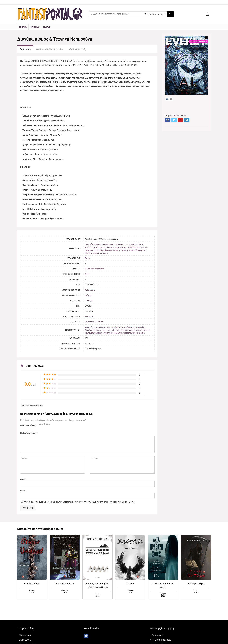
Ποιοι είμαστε (26, 635)
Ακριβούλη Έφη (92, 327)
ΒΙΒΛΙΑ (23, 27)
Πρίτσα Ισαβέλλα (121, 330)
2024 (87, 274)
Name (24, 479)
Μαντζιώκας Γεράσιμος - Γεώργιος (100, 247)
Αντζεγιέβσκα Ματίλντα (109, 327)
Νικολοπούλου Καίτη (94, 322)
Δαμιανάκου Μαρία (93, 244)
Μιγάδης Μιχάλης (120, 250)
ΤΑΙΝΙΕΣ (35, 27)
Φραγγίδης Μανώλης (113, 333)
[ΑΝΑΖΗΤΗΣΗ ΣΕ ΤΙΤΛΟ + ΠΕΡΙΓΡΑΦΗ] (170, 14)
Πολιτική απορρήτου (162, 640)
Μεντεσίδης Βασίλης (103, 250)
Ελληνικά (89, 317)
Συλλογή (89, 301)
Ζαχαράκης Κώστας (135, 244)
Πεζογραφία (90, 290)
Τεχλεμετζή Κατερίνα (94, 333)
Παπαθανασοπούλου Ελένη (96, 253)
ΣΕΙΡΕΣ (47, 27)
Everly (87, 258)
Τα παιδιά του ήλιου (65, 584)
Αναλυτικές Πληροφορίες (50, 49)
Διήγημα (88, 295)
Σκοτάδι (130, 584)
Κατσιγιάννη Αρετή (129, 327)
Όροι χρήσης (158, 635)
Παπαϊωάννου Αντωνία (103, 330)
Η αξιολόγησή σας (29, 433)
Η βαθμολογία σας (28, 425)
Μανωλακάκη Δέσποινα (125, 247)
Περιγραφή (25, 49)
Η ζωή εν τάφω (196, 584)
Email (23, 491)
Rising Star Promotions (95, 269)
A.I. (185, 122)
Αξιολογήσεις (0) (77, 49)
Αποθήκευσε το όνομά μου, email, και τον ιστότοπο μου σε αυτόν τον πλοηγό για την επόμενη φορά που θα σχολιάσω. (79, 502)
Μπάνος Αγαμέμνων (137, 250)
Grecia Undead (32, 584)
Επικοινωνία (25, 640)
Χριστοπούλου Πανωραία (134, 333)
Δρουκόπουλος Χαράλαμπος (114, 244)
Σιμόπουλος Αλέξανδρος (139, 330)
